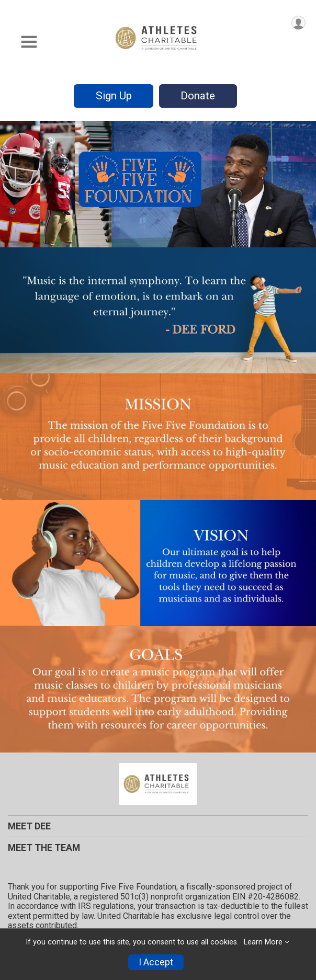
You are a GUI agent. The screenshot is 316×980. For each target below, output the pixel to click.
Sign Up (114, 96)
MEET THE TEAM (44, 848)
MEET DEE (29, 826)
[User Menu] (298, 23)
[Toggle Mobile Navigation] (29, 42)
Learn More (263, 942)
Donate (198, 96)
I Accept (156, 962)
